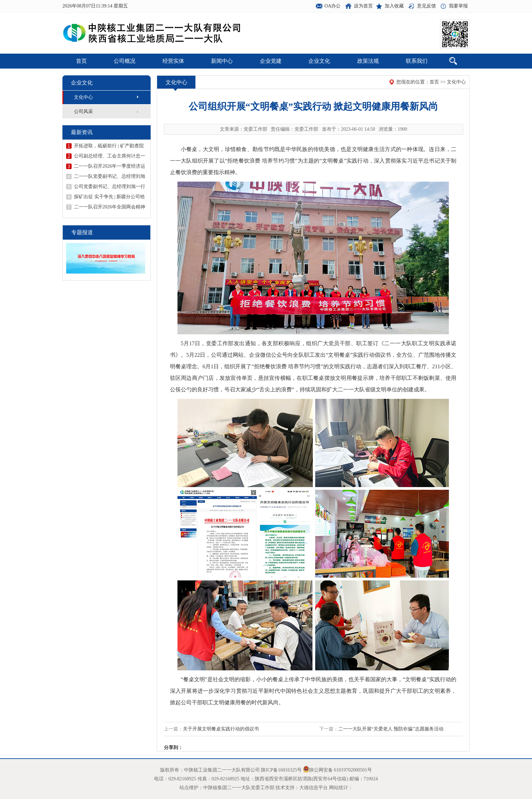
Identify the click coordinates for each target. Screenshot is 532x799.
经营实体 (173, 61)
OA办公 (332, 6)
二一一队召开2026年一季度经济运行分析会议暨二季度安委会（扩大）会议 (110, 166)
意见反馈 (426, 6)
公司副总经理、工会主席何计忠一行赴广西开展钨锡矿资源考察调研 (110, 156)
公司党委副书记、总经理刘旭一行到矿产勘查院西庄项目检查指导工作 (110, 187)
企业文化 (319, 61)
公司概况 (125, 61)
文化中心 (83, 97)
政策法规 (368, 61)
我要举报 (458, 6)
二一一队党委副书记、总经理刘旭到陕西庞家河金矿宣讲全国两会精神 (110, 176)
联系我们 (417, 61)
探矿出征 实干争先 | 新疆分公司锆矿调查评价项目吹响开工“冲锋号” (109, 197)
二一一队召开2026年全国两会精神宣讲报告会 (110, 207)
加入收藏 (394, 6)
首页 (81, 61)
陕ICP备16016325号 (281, 770)
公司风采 (83, 112)
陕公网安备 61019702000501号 (341, 770)
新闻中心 (222, 61)
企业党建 (271, 61)
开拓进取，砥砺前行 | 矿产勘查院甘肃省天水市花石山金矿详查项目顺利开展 (110, 146)
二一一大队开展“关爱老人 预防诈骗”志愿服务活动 (391, 729)
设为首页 (363, 6)
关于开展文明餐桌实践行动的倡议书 (221, 729)
